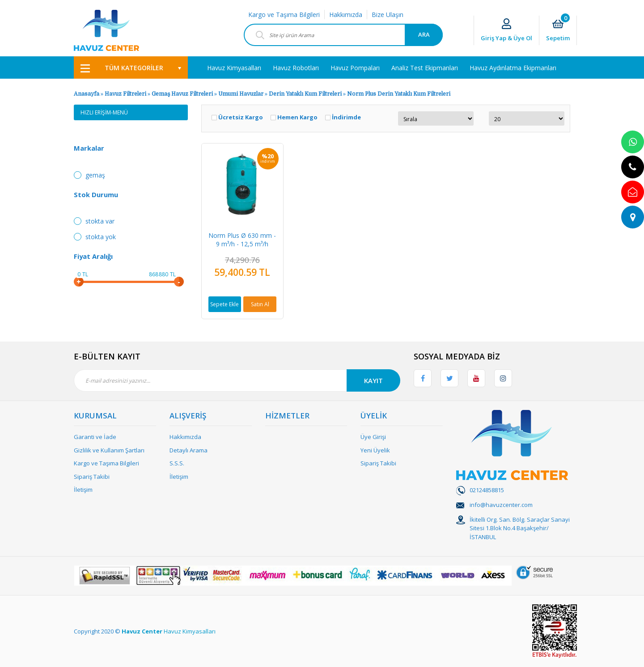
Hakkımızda (346, 15)
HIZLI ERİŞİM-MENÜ (104, 112)
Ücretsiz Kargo (241, 117)
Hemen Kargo (297, 117)
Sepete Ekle (225, 304)
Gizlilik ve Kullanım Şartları (109, 450)
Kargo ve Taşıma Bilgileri (284, 15)
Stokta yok (101, 237)
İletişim (83, 490)
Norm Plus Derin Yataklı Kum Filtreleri (399, 94)
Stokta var (100, 221)
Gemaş (95, 175)
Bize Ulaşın (388, 15)
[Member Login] (506, 31)
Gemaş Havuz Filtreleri (182, 94)
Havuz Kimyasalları (190, 631)
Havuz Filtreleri (126, 94)
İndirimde (346, 117)
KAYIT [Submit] (373, 380)
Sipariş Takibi (92, 477)
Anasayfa (87, 94)
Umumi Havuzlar (241, 94)
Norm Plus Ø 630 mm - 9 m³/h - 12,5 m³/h (242, 240)
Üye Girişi (373, 437)
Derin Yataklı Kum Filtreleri (305, 94)
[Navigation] (131, 68)
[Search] (343, 35)
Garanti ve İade (95, 437)
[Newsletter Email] (237, 380)
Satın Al (260, 304)
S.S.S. (177, 463)
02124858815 (487, 490)
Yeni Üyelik (375, 450)
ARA (424, 34)
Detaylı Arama (189, 450)
